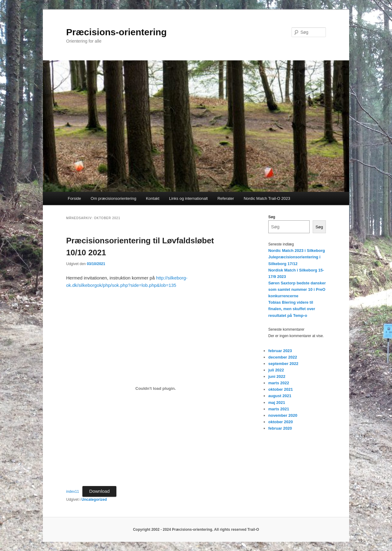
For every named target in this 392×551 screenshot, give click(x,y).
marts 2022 (279, 383)
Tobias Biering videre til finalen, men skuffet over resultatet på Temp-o (292, 309)
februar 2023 (280, 351)
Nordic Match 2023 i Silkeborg (297, 251)
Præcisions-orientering (116, 32)
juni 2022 (277, 376)
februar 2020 (280, 428)
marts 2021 (279, 409)
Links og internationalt (188, 198)
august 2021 (280, 396)
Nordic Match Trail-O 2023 (267, 198)
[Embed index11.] (156, 389)
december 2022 (283, 357)
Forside (74, 198)
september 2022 (283, 364)
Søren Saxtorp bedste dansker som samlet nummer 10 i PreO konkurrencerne (297, 289)
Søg (272, 217)
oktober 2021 (281, 389)
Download (99, 491)
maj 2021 (277, 403)
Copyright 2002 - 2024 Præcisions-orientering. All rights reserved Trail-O (196, 530)
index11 (73, 492)
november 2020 (283, 415)
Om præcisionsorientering (113, 198)
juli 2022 (276, 370)
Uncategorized (94, 500)
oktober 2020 (281, 422)
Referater (226, 198)
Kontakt (153, 198)
